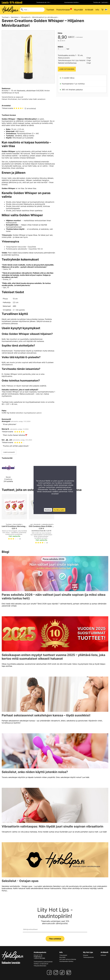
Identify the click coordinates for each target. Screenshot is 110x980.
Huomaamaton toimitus (66, 961)
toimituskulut (79, 37)
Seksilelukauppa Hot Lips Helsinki (72, 60)
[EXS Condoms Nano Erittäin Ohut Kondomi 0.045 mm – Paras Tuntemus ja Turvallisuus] (42, 520)
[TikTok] (63, 973)
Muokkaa (48, 510)
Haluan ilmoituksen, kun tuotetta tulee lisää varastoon (24, 99)
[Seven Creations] (8, 473)
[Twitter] (69, 973)
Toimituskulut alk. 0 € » (43, 2)
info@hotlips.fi (38, 957)
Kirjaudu (86, 955)
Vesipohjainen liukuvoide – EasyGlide (21, 247)
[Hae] (32, 10)
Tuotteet (50, 10)
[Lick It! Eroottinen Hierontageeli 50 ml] (14, 520)
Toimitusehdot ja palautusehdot (43, 962)
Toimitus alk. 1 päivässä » (101, 2)
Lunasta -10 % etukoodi (12, 2)
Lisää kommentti (9, 452)
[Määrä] (62, 49)
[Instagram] (56, 973)
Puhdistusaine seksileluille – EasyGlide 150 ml (24, 249)
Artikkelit (89, 10)
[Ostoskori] (102, 10)
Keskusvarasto (64, 58)
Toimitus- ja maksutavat (41, 964)
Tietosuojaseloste (88, 957)
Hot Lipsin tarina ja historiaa (68, 959)
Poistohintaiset (63, 10)
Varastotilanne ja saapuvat (12, 97)
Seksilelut (15, 17)
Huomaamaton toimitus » (72, 2)
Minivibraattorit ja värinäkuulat (45, 17)
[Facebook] (50, 973)
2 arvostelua (30, 108)
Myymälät (79, 10)
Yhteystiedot (63, 955)
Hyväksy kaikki (59, 510)
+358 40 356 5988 (39, 958)
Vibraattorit (26, 17)
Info (97, 10)
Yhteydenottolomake (40, 966)
